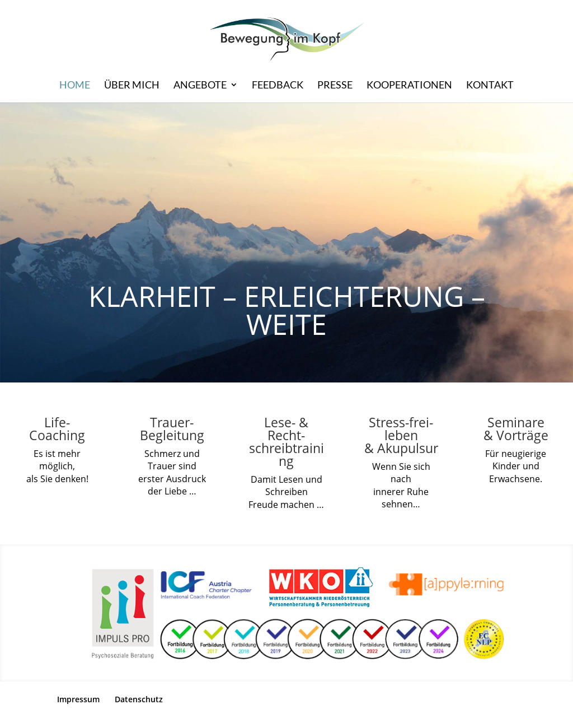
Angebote (200, 86)
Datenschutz (139, 699)
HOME (75, 86)
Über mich (132, 86)
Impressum (78, 699)
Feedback (278, 86)
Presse (335, 86)
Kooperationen (409, 86)
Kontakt (490, 86)
